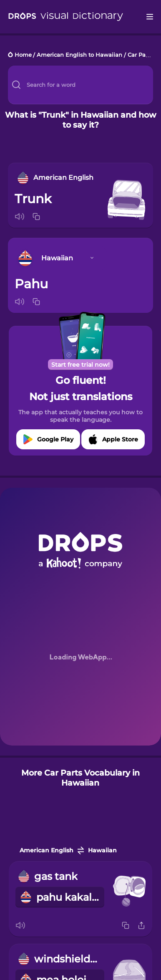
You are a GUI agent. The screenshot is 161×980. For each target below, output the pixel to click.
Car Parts (140, 55)
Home (23, 55)
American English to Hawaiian (79, 55)
